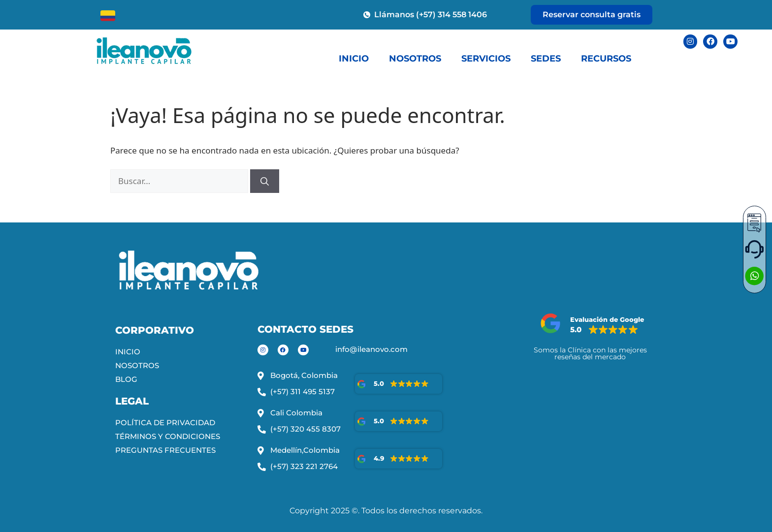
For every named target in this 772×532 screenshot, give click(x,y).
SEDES (546, 59)
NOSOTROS (415, 59)
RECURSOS (606, 59)
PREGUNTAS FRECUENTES (165, 450)
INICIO (354, 59)
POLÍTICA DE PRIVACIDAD (165, 422)
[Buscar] (265, 181)
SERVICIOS (486, 59)
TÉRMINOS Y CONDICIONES (168, 436)
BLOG (126, 379)
